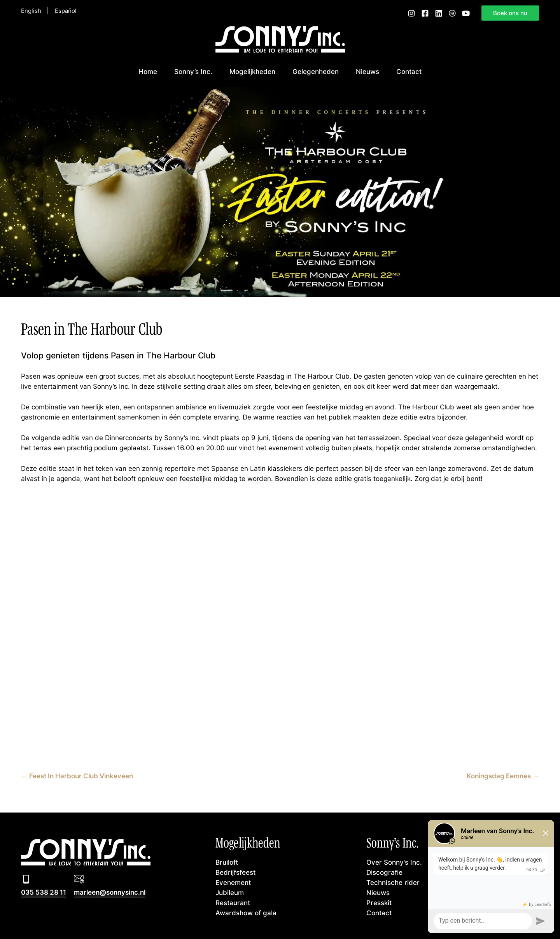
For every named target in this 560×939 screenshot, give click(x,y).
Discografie (384, 872)
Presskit (379, 903)
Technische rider (393, 882)
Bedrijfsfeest (235, 872)
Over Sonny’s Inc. (394, 862)
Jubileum (230, 892)
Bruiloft (227, 862)
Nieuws (367, 71)
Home (148, 71)
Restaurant (233, 903)
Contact (409, 71)
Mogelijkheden (252, 71)
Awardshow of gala (246, 913)
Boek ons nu (510, 13)
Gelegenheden (316, 71)
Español (66, 11)
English (31, 11)
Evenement (233, 882)
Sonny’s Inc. (193, 71)
